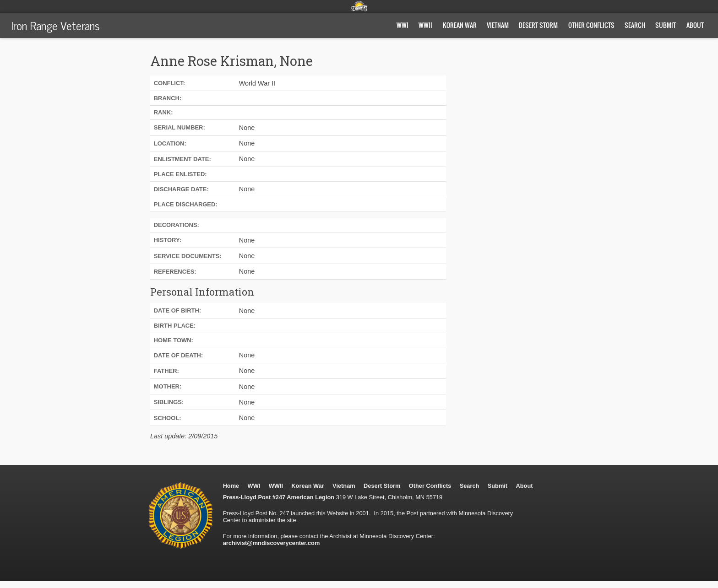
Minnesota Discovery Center (359, 6)
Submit (666, 25)
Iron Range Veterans (55, 25)
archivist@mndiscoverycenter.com (272, 543)
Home (231, 486)
